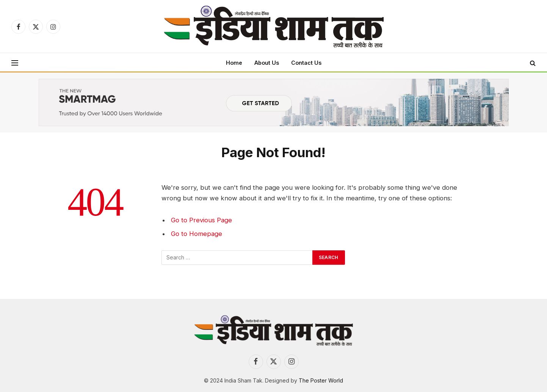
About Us (267, 63)
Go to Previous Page (201, 220)
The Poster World (321, 380)
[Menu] (15, 63)
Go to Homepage (197, 234)
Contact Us (306, 63)
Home (234, 63)
